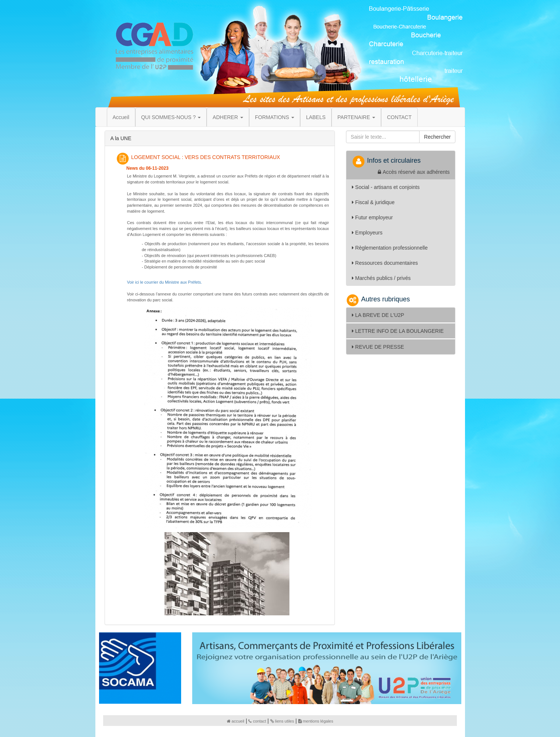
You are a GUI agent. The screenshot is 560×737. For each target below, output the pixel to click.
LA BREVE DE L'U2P (378, 315)
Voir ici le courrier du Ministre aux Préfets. (165, 282)
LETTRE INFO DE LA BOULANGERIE (398, 331)
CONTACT (399, 117)
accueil (236, 721)
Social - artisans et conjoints (386, 187)
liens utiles (282, 721)
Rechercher (437, 137)
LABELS (316, 117)
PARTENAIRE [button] (356, 117)
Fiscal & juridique (373, 202)
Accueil (121, 117)
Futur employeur (372, 217)
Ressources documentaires (385, 263)
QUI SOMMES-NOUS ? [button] (171, 117)
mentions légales (316, 721)
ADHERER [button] (228, 117)
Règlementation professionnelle (390, 248)
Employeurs (367, 233)
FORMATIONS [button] (275, 117)
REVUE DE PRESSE (378, 347)
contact (257, 721)
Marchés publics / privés (381, 278)
